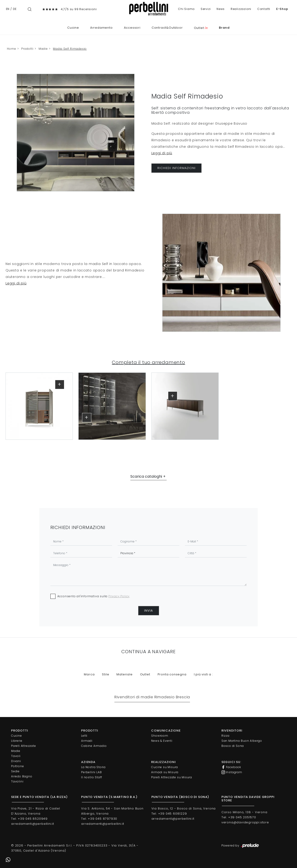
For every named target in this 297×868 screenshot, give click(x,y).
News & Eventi (162, 741)
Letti (84, 736)
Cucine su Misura (165, 767)
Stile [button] (106, 674)
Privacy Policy (119, 596)
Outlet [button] (145, 674)
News (221, 9)
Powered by (240, 846)
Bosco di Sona (233, 746)
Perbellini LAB (91, 772)
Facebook (231, 767)
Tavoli (16, 756)
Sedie (15, 771)
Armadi (87, 741)
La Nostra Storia (93, 767)
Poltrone (17, 766)
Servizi (206, 9)
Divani (16, 761)
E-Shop (282, 9)
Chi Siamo (186, 9)
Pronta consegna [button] (172, 674)
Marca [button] (89, 674)
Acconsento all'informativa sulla (94, 596)
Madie (43, 49)
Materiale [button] (124, 674)
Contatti (264, 9)
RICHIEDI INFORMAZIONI (176, 168)
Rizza (225, 736)
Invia (149, 611)
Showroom (160, 736)
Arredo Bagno (22, 776)
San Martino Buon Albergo (242, 741)
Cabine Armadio (94, 746)
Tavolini (17, 781)
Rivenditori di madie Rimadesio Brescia (152, 697)
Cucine (73, 28)
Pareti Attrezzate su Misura (172, 777)
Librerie (17, 741)
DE (15, 9)
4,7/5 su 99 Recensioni (79, 9)
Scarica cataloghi (146, 476)
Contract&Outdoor (167, 28)
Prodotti (27, 49)
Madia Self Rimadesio (70, 49)
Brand (224, 28)
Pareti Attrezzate (24, 746)
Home (11, 49)
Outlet (201, 28)
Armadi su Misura (165, 772)
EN (8, 9)
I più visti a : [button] (204, 674)
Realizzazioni (241, 9)
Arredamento (101, 28)
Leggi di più (162, 153)
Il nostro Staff (92, 777)
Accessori (132, 28)
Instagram (232, 772)
